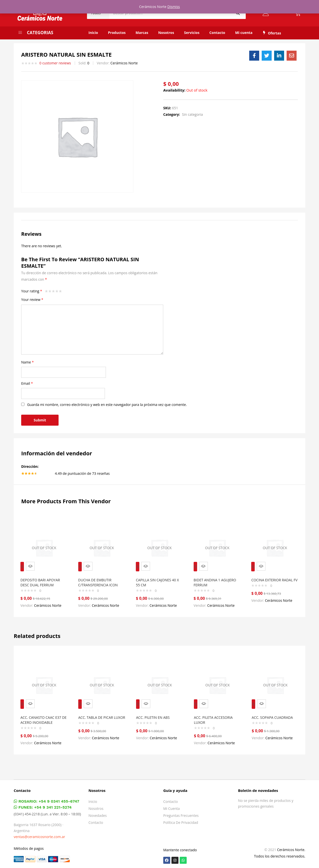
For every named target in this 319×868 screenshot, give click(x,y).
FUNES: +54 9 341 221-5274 (43, 805)
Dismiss (174, 7)
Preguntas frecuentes (181, 813)
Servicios (192, 33)
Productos (117, 33)
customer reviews (55, 63)
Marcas (142, 33)
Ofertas (272, 33)
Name (28, 362)
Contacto (217, 33)
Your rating (32, 291)
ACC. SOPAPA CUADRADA (275, 710)
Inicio (93, 33)
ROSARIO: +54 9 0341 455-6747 (46, 799)
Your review (32, 300)
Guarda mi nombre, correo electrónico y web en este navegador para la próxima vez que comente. (107, 405)
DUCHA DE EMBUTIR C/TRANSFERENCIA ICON (100, 579)
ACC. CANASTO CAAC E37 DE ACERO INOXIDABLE (43, 713)
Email (27, 383)
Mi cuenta (244, 33)
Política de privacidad (181, 820)
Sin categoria (192, 114)
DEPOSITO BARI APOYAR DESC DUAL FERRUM (42, 579)
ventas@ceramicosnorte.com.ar (39, 835)
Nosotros (166, 33)
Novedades (98, 813)
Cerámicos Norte (124, 63)
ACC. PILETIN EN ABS (155, 710)
